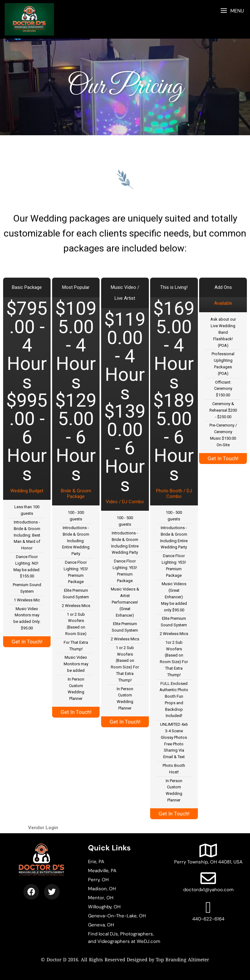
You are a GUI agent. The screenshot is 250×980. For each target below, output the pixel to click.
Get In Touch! (27, 642)
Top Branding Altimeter (182, 960)
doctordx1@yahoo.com (208, 882)
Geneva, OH (101, 925)
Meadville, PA (102, 871)
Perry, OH (98, 880)
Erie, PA (96, 862)
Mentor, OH (101, 898)
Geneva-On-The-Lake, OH (117, 916)
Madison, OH (102, 889)
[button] (232, 11)
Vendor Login (43, 828)
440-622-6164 (208, 911)
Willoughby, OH (104, 907)
